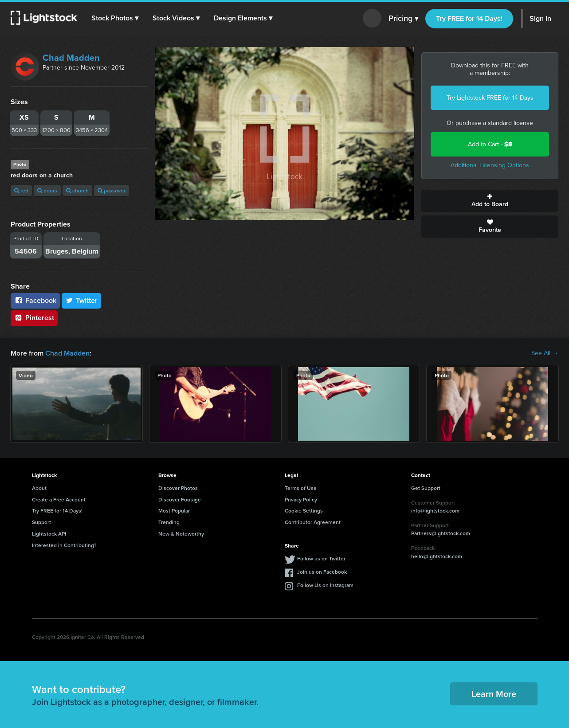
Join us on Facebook (322, 572)
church (77, 190)
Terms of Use (301, 488)
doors (47, 190)
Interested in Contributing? (64, 545)
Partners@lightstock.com (441, 533)
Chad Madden (71, 58)
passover (112, 190)
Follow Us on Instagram (325, 585)
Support (41, 522)
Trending (169, 522)
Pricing (403, 19)
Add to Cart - (490, 144)
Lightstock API (49, 534)
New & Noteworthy (181, 534)
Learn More (494, 694)
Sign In (540, 18)
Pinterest (34, 318)
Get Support (426, 488)
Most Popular (174, 511)
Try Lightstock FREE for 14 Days (490, 98)
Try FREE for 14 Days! (469, 18)
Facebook (35, 300)
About (39, 488)
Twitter (82, 300)
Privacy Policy (301, 499)
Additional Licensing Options (490, 165)
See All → (545, 353)
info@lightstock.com (435, 511)
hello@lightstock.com (437, 556)
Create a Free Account (59, 499)
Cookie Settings (304, 511)
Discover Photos (178, 488)
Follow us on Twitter (321, 558)
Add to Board (490, 201)
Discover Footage (180, 499)
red (21, 190)
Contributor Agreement (313, 522)
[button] (115, 18)
